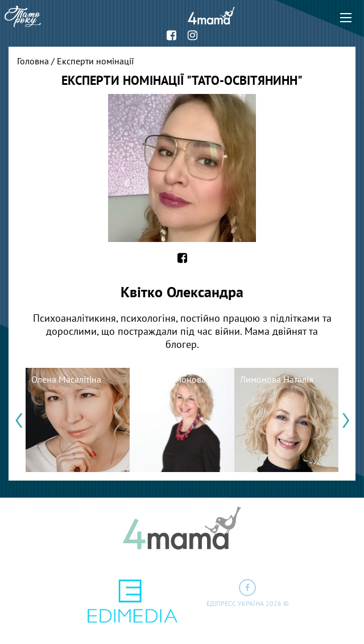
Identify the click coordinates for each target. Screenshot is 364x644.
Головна (33, 61)
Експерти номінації (95, 61)
